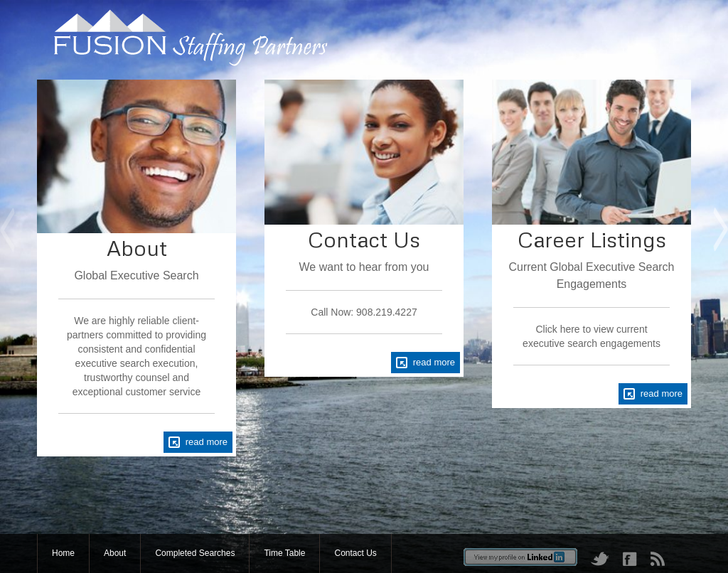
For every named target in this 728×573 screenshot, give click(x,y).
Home (63, 553)
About (115, 553)
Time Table (284, 553)
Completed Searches (195, 553)
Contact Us (355, 553)
